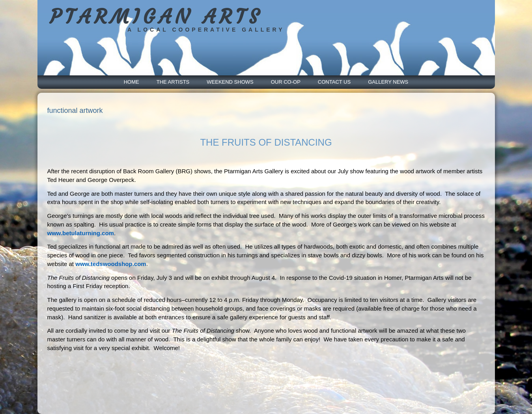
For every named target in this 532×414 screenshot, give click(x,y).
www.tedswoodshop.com (111, 264)
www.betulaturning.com (81, 233)
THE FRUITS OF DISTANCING (266, 142)
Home (132, 82)
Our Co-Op (286, 82)
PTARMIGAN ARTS (156, 17)
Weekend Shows (230, 82)
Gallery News (388, 82)
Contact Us (334, 82)
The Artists (173, 82)
